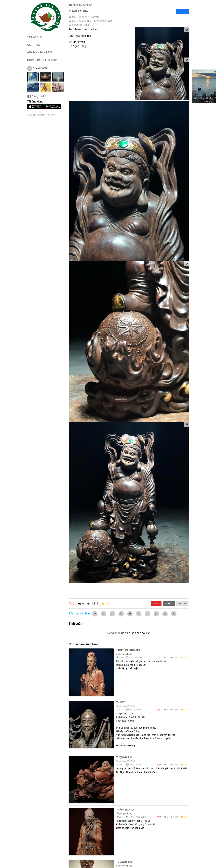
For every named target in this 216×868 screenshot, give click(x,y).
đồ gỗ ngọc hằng (124, 654)
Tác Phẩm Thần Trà (128, 650)
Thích (156, 603)
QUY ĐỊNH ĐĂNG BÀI (40, 52)
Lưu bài (169, 603)
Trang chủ (75, 5)
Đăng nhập (114, 633)
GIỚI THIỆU (34, 45)
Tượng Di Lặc (124, 757)
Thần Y (120, 702)
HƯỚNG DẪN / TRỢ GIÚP (42, 60)
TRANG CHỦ (35, 37)
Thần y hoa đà (125, 810)
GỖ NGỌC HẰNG (104, 21)
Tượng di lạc (124, 862)
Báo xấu (182, 603)
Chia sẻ (88, 5)
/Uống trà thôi (37, 96)
